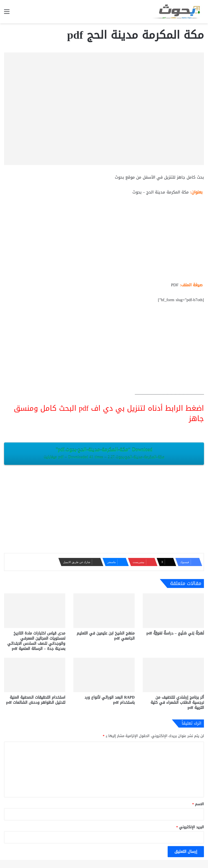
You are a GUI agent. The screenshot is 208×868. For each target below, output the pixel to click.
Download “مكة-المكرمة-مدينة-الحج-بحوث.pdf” (104, 453)
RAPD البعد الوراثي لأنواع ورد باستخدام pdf (110, 700)
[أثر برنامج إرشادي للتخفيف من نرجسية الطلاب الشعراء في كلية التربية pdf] (173, 675)
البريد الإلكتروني (190, 827)
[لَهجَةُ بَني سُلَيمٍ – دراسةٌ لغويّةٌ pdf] (173, 611)
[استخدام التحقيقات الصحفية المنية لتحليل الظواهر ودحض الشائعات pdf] (35, 675)
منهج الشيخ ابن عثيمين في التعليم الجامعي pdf (106, 636)
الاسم (198, 804)
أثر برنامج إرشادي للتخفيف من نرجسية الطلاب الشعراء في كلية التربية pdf (177, 703)
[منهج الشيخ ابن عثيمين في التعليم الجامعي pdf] (104, 611)
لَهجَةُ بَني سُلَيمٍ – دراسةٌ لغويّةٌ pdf (175, 633)
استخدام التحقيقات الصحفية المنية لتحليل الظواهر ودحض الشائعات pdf (36, 700)
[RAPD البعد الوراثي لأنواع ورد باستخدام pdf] (104, 675)
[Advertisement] (104, 241)
